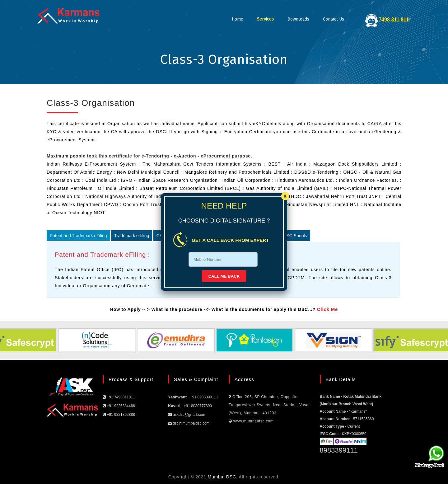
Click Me (327, 309)
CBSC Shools (294, 236)
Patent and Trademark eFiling (78, 236)
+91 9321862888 (119, 415)
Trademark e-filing (132, 236)
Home (238, 19)
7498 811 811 (394, 20)
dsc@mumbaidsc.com (189, 423)
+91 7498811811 (119, 397)
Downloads (298, 19)
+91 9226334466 (119, 406)
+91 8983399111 (204, 397)
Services (265, 19)
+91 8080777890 (198, 406)
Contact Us (334, 19)
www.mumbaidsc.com (251, 421)
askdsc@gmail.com (187, 415)
